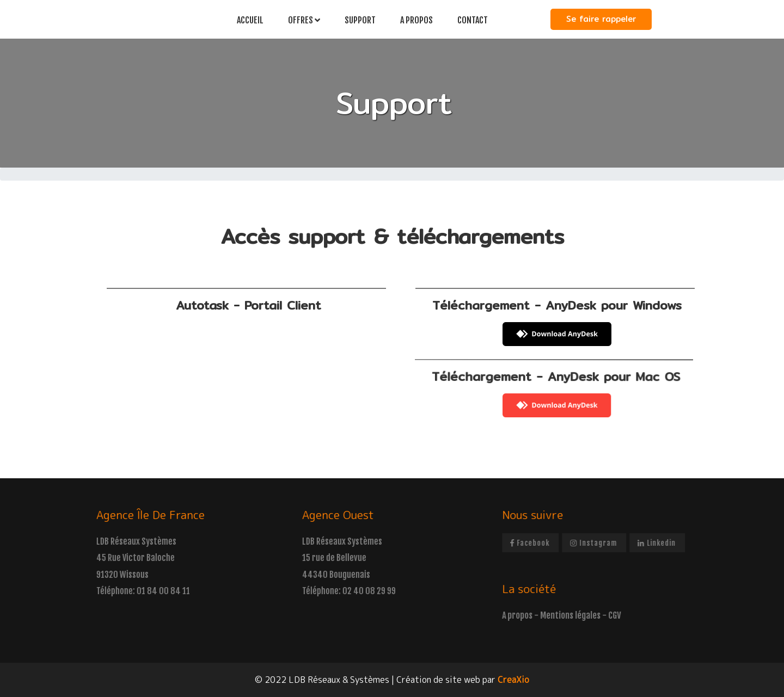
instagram (603, 543)
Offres (304, 20)
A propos (416, 20)
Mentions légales (580, 615)
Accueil (250, 20)
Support (360, 20)
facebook (540, 543)
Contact (473, 20)
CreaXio (513, 680)
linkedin (666, 543)
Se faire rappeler (601, 19)
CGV (624, 615)
